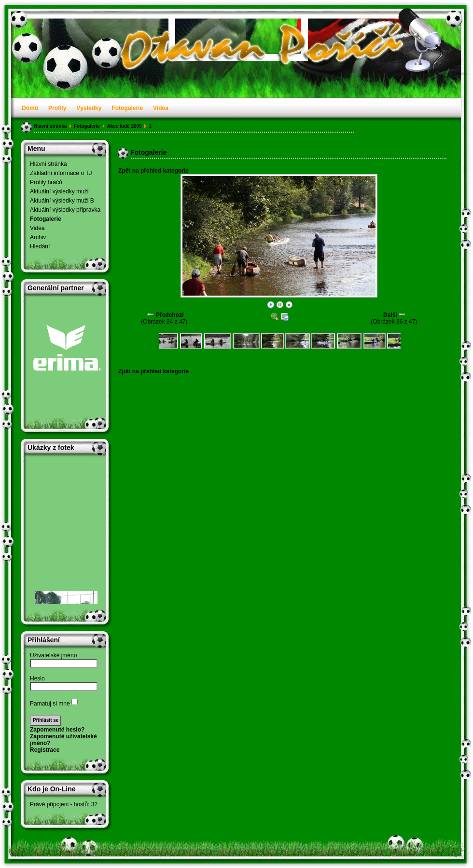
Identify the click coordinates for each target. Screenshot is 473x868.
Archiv (38, 237)
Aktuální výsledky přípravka (65, 210)
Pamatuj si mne (50, 704)
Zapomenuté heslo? (57, 730)
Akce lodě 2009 (124, 126)
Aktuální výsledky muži (59, 191)
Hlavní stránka (50, 126)
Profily (57, 108)
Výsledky (89, 108)
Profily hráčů (46, 182)
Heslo (37, 678)
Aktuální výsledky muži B (62, 201)
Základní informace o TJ (61, 173)
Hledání (40, 246)
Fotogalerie (127, 108)
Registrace (45, 750)
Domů (30, 108)
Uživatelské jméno (53, 655)
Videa (161, 108)
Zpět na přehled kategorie (153, 171)
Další (390, 315)
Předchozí (170, 315)
